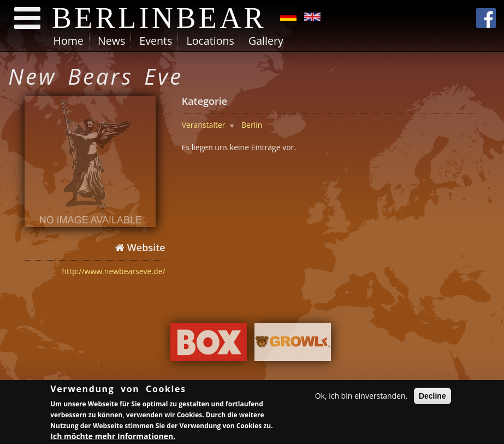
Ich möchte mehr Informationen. (113, 437)
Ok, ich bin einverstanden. (361, 397)
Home (69, 41)
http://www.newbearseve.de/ (114, 271)
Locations (210, 41)
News (111, 41)
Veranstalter (204, 125)
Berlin (252, 125)
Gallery (266, 41)
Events (156, 41)
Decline (432, 398)
